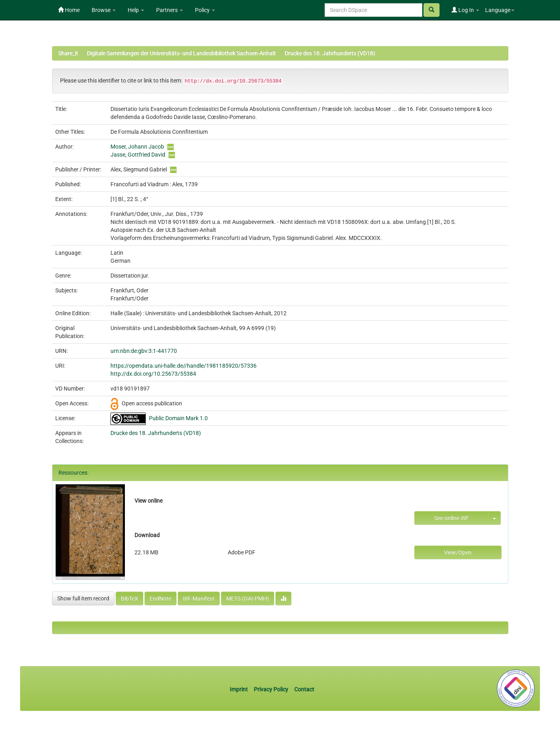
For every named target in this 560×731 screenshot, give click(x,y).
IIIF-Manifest (199, 598)
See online (451, 518)
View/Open (458, 552)
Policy (205, 10)
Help (136, 10)
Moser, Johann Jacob (137, 147)
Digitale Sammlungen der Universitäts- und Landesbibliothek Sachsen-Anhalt (181, 53)
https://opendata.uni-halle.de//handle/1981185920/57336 (184, 366)
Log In (465, 10)
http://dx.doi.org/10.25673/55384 (153, 374)
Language (500, 10)
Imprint (239, 689)
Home (69, 10)
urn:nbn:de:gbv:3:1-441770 (144, 351)
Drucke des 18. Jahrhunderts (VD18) (330, 53)
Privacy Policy (271, 689)
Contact (304, 689)
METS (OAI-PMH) (248, 598)
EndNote (161, 598)
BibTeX (129, 598)
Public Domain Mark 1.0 (178, 418)
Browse (104, 10)
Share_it (68, 53)
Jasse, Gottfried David (138, 155)
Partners (170, 10)
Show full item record (83, 598)
